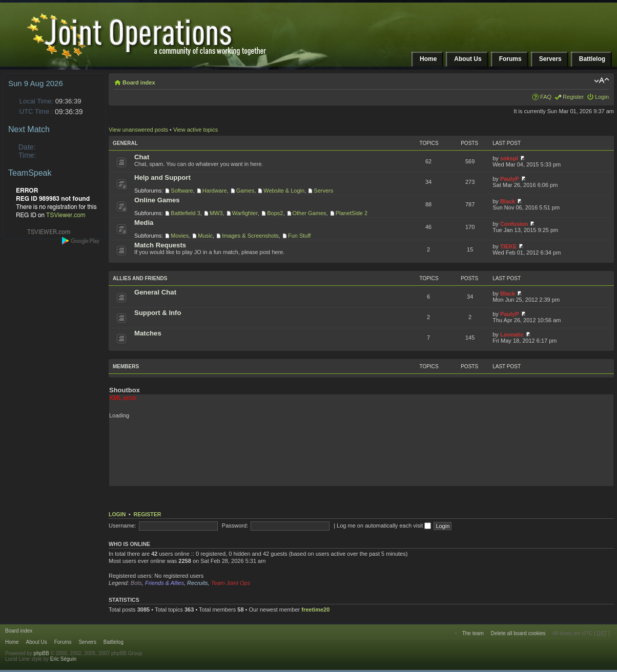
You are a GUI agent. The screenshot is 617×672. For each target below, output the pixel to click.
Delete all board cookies (518, 633)
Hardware (215, 191)
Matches (148, 333)
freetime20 (315, 610)
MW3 (216, 213)
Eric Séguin (63, 659)
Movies (180, 236)
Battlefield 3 (185, 213)
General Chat (155, 292)
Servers (323, 191)
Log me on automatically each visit (384, 526)
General (125, 143)
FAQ (546, 97)
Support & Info (158, 313)
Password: (235, 526)
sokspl (509, 158)
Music (205, 236)
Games (245, 191)
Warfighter (245, 213)
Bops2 (275, 213)
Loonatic (512, 334)
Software (182, 191)
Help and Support (162, 177)
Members (126, 366)
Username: (122, 526)
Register (573, 97)
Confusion (514, 224)
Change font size (601, 80)
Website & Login (284, 191)
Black (508, 201)
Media (144, 223)
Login (602, 97)
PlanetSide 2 (352, 213)
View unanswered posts (138, 130)
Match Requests (160, 245)
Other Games (310, 213)
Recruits (197, 583)
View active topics (196, 130)
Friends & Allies (164, 583)
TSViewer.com (66, 215)
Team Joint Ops (231, 583)
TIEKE (508, 246)
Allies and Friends (140, 278)
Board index (139, 82)
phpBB (42, 653)
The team (473, 633)
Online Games (157, 200)
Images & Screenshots (250, 236)
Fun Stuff (299, 236)
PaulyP (510, 179)
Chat (142, 157)
